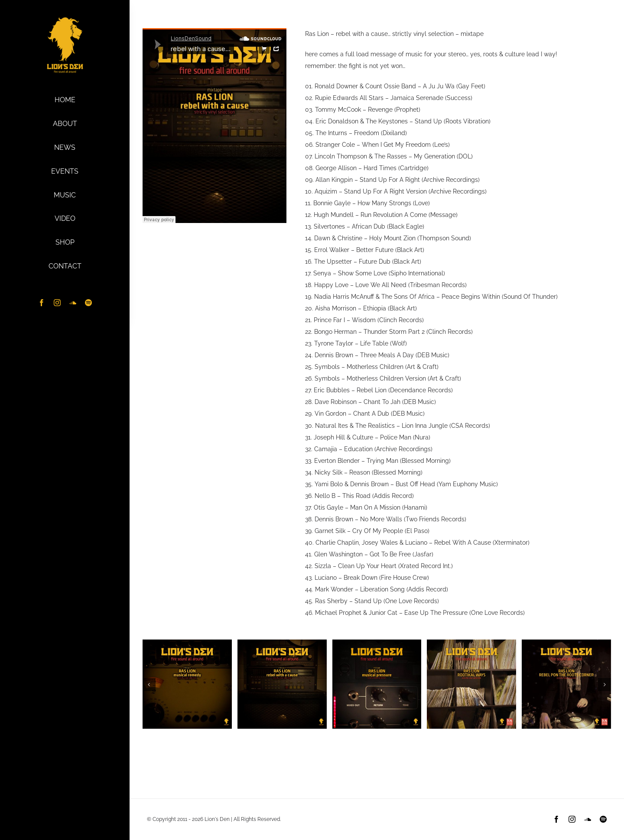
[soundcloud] (73, 303)
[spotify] (88, 303)
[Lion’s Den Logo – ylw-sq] (65, 19)
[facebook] (42, 303)
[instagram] (57, 303)
